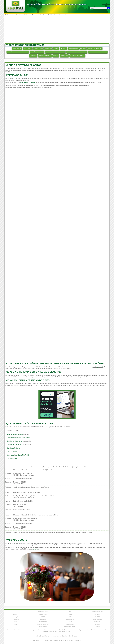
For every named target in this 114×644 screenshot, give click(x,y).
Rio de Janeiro (70, 624)
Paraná (70, 617)
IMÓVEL (56, 48)
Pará (70, 612)
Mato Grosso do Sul (43, 624)
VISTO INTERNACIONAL (45, 56)
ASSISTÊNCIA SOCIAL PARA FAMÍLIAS (55, 52)
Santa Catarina (97, 619)
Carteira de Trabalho (13, 448)
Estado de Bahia (16, 15)
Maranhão (43, 619)
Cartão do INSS (12, 459)
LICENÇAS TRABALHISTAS (95, 48)
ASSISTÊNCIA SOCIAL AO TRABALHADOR (18, 52)
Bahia (16, 622)
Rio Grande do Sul (97, 612)
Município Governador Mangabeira (30, 15)
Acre (16, 612)
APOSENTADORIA (73, 48)
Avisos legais (40, 636)
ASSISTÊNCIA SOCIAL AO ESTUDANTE (77, 52)
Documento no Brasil (28, 83)
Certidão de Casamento (14, 445)
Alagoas (16, 614)
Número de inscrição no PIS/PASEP (18, 455)
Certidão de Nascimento (14, 441)
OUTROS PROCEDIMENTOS (77, 56)
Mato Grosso (43, 622)
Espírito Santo (43, 614)
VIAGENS (56, 56)
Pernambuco (70, 619)
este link (36, 549)
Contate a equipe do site (53, 636)
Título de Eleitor (12, 452)
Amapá (16, 617)
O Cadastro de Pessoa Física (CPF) (18, 438)
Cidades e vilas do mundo (70, 636)
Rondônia (97, 614)
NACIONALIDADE (38, 48)
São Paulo (97, 622)
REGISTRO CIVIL (17, 48)
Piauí (70, 622)
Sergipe (97, 624)
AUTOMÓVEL (33, 56)
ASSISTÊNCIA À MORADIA (37, 52)
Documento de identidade (15, 434)
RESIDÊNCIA (48, 48)
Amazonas (16, 619)
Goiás (43, 617)
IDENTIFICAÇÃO (28, 48)
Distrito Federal (43, 612)
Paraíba (70, 614)
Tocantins (97, 626)
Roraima (97, 617)
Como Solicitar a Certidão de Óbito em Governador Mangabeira (57, 4)
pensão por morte (98, 367)
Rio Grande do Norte (70, 626)
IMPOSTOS (64, 48)
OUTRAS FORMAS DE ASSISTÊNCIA (98, 52)
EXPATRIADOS (64, 56)
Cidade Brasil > (9, 15)
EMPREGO (83, 48)
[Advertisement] (57, 30)
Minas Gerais (43, 626)
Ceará (16, 624)
